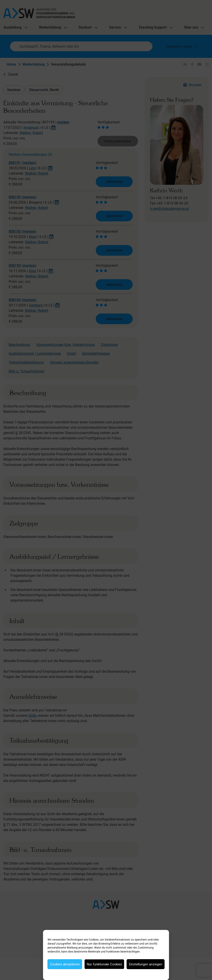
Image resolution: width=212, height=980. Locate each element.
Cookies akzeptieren (65, 964)
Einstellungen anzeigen (146, 964)
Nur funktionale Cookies (104, 964)
